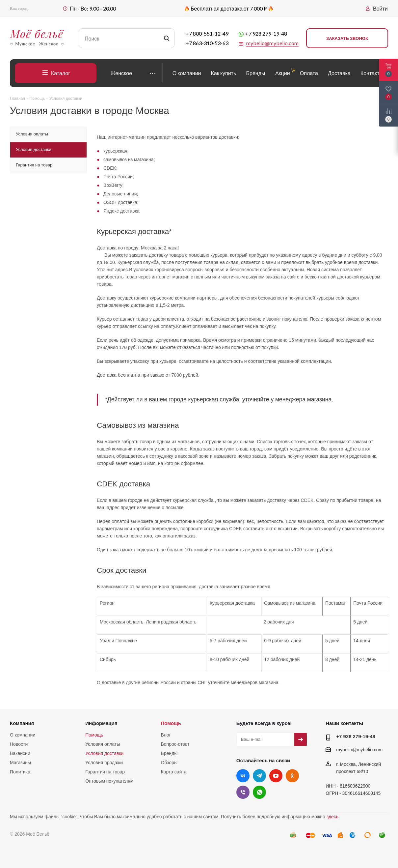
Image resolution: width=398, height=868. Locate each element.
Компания (22, 723)
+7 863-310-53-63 (207, 43)
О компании (23, 735)
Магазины (20, 763)
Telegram (259, 776)
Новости (19, 744)
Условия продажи (104, 763)
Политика (20, 772)
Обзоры (169, 763)
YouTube (276, 776)
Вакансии (20, 753)
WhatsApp (259, 792)
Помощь (94, 735)
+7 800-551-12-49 (207, 33)
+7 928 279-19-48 (266, 33)
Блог (166, 735)
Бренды (169, 753)
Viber (243, 792)
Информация (101, 723)
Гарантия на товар (105, 772)
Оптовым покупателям (109, 781)
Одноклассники (292, 776)
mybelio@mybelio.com (359, 750)
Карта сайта (174, 772)
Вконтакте (243, 776)
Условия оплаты (103, 744)
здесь (332, 817)
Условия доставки (104, 753)
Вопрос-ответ (175, 744)
